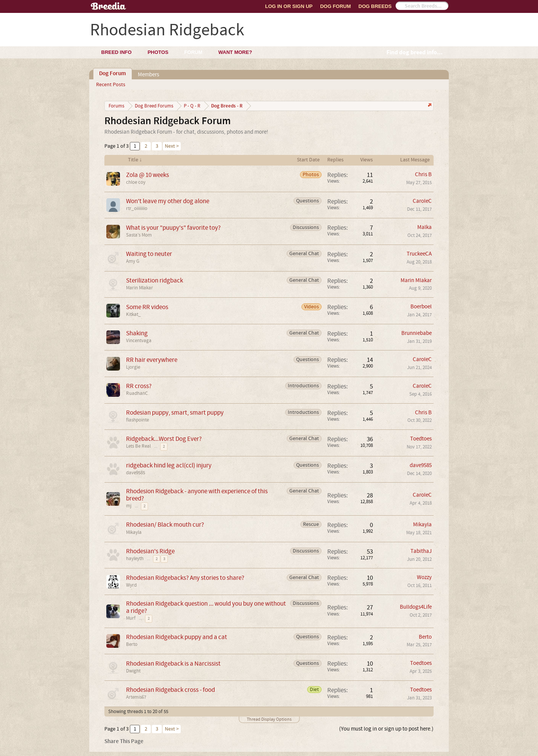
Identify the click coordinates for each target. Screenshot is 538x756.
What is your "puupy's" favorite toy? (173, 228)
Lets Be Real (138, 446)
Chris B (423, 174)
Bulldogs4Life (416, 607)
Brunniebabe (417, 333)
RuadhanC (137, 393)
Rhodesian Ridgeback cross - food (170, 690)
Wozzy (424, 577)
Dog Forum (335, 6)
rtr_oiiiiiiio (137, 208)
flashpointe (137, 420)
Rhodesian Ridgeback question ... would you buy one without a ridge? (206, 607)
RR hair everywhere (152, 360)
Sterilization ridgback (155, 280)
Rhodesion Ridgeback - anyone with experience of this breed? (197, 495)
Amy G (133, 261)
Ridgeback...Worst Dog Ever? (164, 439)
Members (148, 75)
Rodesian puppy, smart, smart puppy (175, 413)
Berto (132, 644)
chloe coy (136, 182)
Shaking (137, 333)
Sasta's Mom (139, 235)
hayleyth (135, 559)
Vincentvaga (139, 341)
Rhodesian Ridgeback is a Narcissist (173, 664)
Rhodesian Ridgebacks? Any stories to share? (185, 578)
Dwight (133, 671)
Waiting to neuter (149, 254)
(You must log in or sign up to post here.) (386, 729)
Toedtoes (421, 439)
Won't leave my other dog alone (168, 201)
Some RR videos (147, 307)
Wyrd (131, 585)
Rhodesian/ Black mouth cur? (165, 525)
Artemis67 (136, 697)
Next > (172, 146)
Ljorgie (133, 367)
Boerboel (421, 307)
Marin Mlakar (140, 288)
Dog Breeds (375, 6)
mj (129, 506)
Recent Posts (111, 85)
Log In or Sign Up (289, 6)
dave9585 (136, 473)
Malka (424, 227)
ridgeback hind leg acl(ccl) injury (169, 465)
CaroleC (422, 201)
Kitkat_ (133, 314)
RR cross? (139, 386)
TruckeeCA (419, 254)
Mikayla (134, 532)
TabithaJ (421, 551)
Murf (131, 618)
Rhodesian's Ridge (150, 551)
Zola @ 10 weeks (148, 175)
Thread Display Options (269, 719)
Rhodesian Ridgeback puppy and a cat (177, 637)
